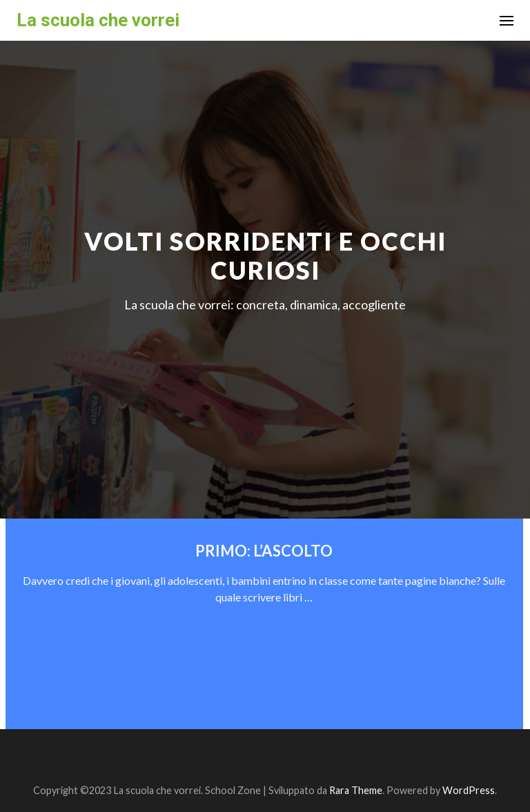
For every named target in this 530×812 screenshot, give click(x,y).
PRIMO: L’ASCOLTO (264, 551)
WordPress (469, 790)
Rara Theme (356, 790)
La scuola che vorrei (98, 20)
